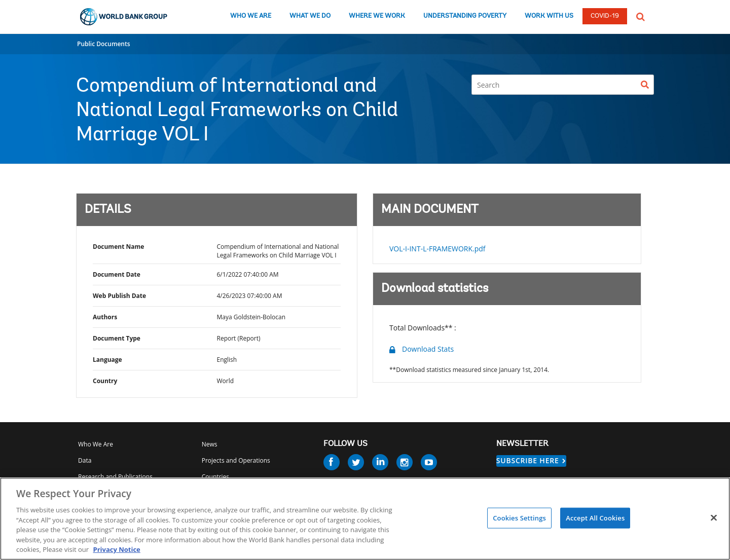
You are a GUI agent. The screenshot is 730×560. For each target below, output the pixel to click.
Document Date (117, 274)
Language (107, 360)
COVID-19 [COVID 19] (605, 16)
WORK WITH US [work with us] (549, 16)
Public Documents (104, 44)
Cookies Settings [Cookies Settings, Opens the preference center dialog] (519, 517)
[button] (641, 16)
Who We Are (96, 444)
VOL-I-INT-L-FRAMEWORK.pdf (437, 249)
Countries (215, 477)
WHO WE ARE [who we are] (251, 16)
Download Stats (428, 349)
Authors (105, 317)
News (210, 444)
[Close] (714, 517)
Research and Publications (115, 477)
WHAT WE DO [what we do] (310, 16)
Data (85, 460)
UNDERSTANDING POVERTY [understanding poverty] (465, 16)
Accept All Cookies (595, 517)
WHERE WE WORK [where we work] (377, 16)
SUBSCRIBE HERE (528, 460)
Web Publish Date (119, 296)
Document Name (118, 247)
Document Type (117, 338)
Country (105, 381)
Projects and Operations (236, 460)
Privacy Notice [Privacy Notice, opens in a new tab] (116, 549)
